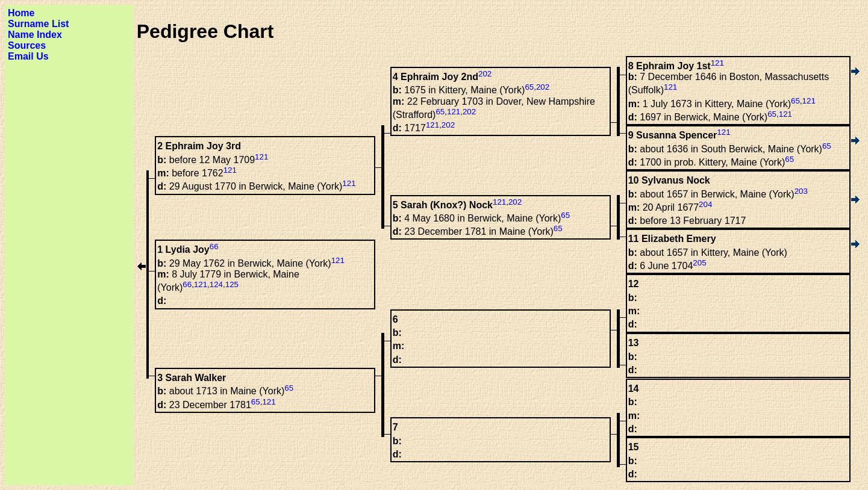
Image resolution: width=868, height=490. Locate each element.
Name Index (35, 35)
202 (485, 74)
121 (717, 63)
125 (232, 284)
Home (21, 13)
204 (705, 204)
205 (699, 263)
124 (216, 284)
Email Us (28, 56)
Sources (27, 45)
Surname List (38, 24)
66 (214, 247)
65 (795, 101)
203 (801, 191)
